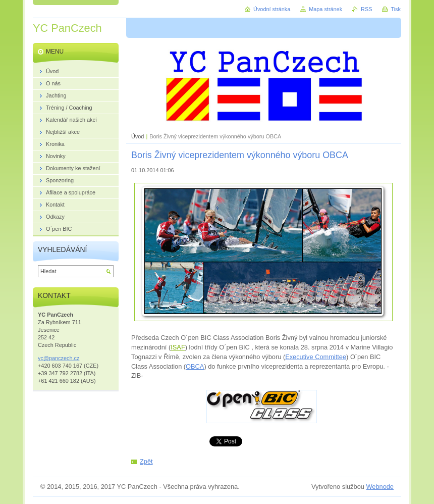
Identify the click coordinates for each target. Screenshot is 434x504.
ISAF (178, 347)
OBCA (195, 366)
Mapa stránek (325, 9)
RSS (366, 9)
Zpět (146, 461)
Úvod (138, 136)
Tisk (396, 9)
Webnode (380, 487)
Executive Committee (316, 357)
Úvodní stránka (272, 9)
